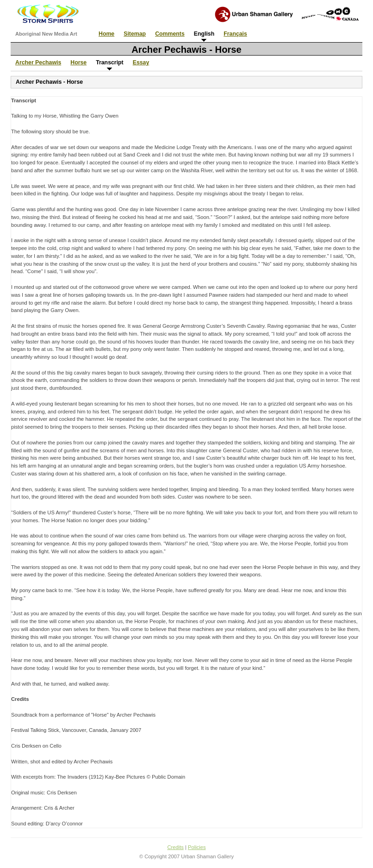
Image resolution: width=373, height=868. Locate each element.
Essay (141, 62)
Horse (78, 62)
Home (106, 34)
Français (235, 34)
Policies (197, 847)
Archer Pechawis (38, 62)
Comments (170, 34)
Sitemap (135, 34)
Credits (175, 847)
